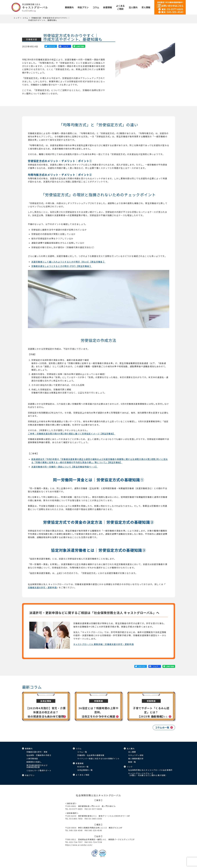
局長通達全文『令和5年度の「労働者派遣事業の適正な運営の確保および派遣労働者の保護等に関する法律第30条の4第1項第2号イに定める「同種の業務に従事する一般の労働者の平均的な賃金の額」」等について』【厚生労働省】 (100, 461)
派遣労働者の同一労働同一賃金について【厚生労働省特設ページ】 (65, 467)
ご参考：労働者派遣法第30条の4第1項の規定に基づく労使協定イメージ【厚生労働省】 (72, 434)
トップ (17, 18)
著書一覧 (132, 762)
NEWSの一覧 (83, 767)
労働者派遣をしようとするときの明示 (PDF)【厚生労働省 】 (62, 266)
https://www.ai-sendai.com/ (79, 845)
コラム (25, 18)
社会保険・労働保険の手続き (39, 755)
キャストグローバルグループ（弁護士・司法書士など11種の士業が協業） (148, 774)
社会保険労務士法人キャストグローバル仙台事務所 (150, 770)
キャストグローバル (30, 7)
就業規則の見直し (34, 762)
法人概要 (132, 752)
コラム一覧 (82, 752)
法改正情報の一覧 (85, 770)
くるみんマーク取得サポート (39, 770)
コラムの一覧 (162, 727)
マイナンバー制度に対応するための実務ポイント (98, 758)
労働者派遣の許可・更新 (37, 752)
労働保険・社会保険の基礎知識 (91, 755)
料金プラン (30, 775)
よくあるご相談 (83, 775)
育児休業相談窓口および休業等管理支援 (37, 766)
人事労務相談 (32, 758)
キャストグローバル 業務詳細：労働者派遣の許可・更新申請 (104, 644)
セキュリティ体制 (136, 755)
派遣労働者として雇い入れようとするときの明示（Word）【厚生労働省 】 (68, 262)
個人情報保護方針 (136, 758)
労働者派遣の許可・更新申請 (42, 587)
